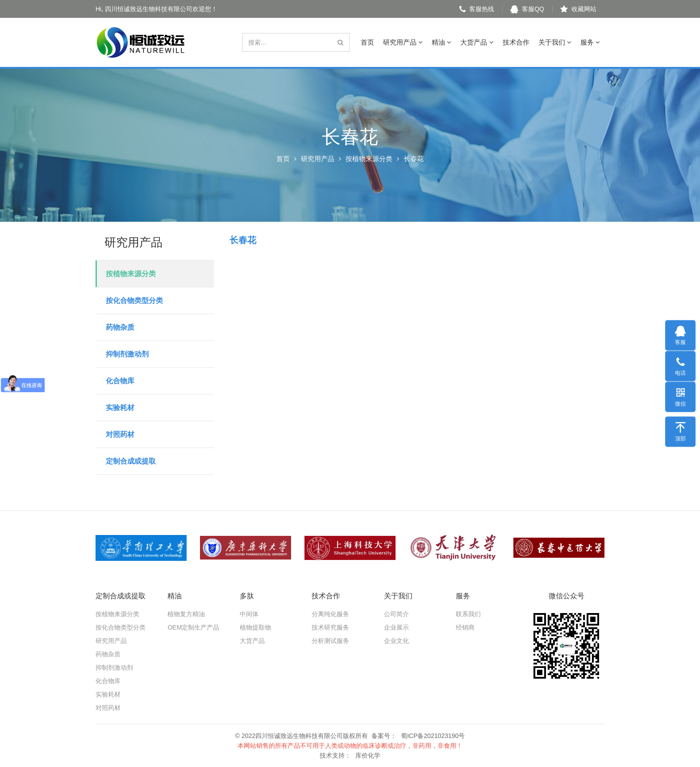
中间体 (249, 614)
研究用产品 (403, 42)
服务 (590, 42)
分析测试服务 (330, 641)
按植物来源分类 (369, 159)
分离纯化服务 (330, 614)
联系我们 (468, 614)
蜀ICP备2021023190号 (433, 736)
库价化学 (368, 755)
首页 (367, 42)
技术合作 (516, 42)
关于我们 (555, 42)
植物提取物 (255, 627)
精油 (442, 42)
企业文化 (396, 641)
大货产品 (477, 42)
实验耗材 (120, 408)
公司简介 (396, 614)
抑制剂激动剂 (127, 354)
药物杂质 (120, 327)
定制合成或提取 (131, 461)
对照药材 (120, 434)
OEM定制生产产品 (193, 627)
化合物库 (120, 381)
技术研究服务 (330, 627)
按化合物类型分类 (134, 301)
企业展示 (396, 627)
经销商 (465, 627)
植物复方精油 (186, 614)
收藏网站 (578, 9)
